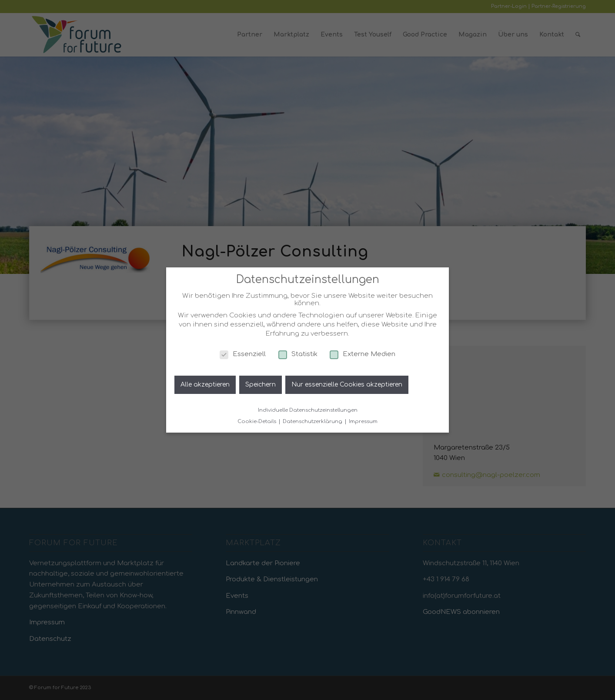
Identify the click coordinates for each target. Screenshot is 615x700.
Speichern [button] (261, 385)
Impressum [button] (363, 422)
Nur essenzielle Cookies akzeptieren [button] (347, 385)
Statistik (298, 354)
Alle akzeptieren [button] (205, 385)
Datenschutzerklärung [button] (313, 422)
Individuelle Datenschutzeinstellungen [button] (308, 410)
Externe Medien (363, 354)
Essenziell (243, 354)
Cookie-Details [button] (257, 422)
